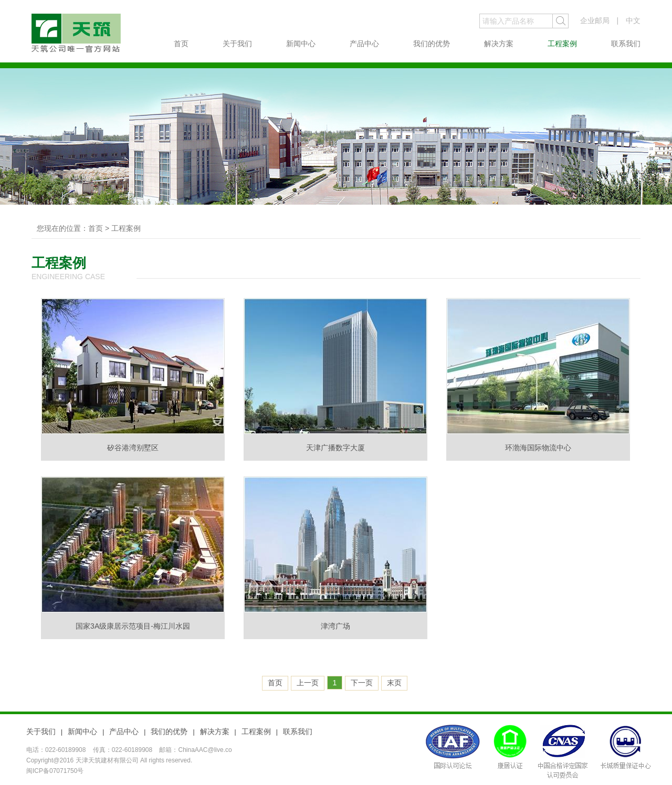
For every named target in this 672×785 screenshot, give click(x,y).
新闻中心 (301, 44)
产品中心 (364, 44)
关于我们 (237, 44)
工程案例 (562, 44)
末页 (394, 683)
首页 (181, 44)
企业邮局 (595, 20)
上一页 (308, 683)
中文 (633, 20)
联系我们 (626, 44)
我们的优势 (432, 44)
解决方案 (499, 44)
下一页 (362, 683)
